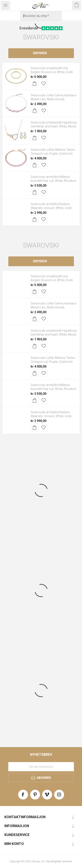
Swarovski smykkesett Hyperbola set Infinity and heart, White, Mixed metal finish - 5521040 (54, 126)
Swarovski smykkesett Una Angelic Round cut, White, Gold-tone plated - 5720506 (52, 72)
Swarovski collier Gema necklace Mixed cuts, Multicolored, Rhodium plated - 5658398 (53, 99)
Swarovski (41, 37)
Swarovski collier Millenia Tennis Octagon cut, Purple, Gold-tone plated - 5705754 (53, 154)
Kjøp (35, 84)
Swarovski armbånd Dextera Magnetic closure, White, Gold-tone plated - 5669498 (51, 208)
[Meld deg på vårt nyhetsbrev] (41, 767)
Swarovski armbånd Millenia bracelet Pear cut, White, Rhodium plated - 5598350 (54, 181)
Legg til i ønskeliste (44, 84)
